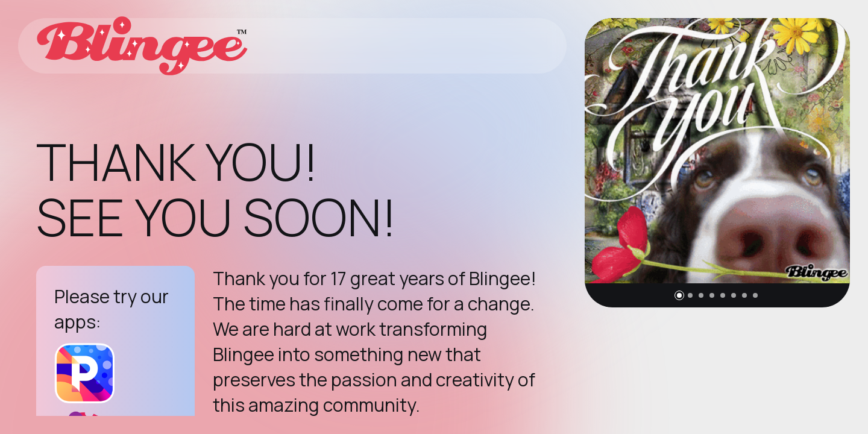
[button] (679, 295)
